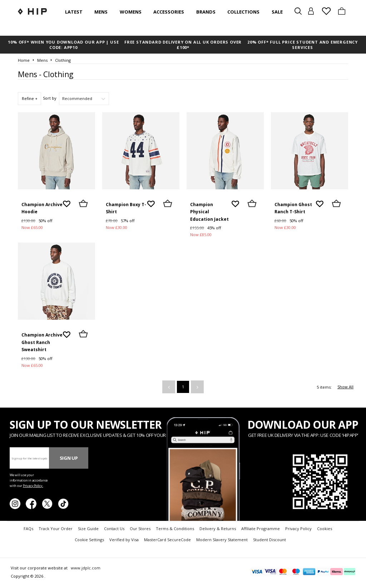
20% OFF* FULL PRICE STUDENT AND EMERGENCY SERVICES (303, 45)
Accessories (169, 12)
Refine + (30, 98)
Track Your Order (56, 529)
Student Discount (269, 540)
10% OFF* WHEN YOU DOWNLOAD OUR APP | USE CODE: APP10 (63, 45)
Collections (243, 12)
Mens (101, 12)
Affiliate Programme (261, 529)
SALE (277, 12)
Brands (206, 12)
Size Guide (88, 529)
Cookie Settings (89, 540)
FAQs (28, 529)
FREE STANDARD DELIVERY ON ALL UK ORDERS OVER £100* (183, 45)
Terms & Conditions (175, 529)
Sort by (50, 98)
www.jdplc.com (85, 568)
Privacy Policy (298, 529)
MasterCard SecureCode (167, 540)
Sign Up (69, 458)
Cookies (325, 529)
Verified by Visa (124, 540)
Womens (131, 12)
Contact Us (114, 529)
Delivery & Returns (218, 529)
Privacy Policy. (33, 486)
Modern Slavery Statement (222, 540)
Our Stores (140, 529)
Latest (74, 12)
